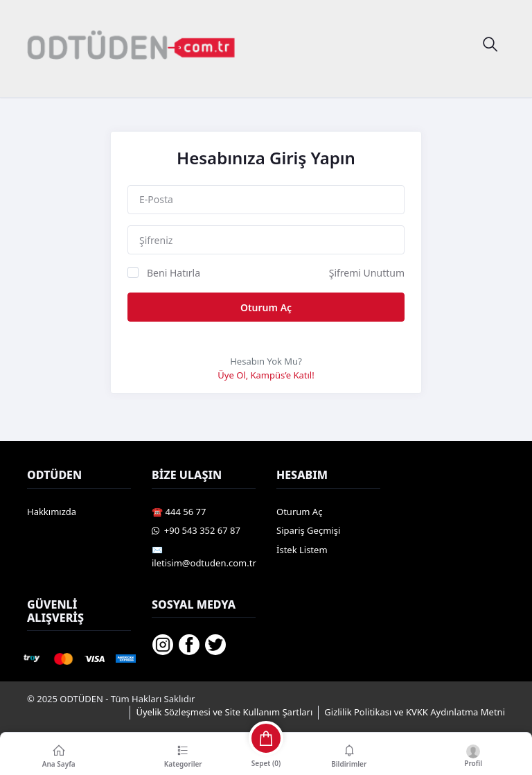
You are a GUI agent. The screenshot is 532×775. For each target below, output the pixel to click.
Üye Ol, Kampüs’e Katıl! (266, 375)
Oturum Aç (266, 307)
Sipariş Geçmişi (308, 530)
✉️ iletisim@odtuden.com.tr (204, 557)
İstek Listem (302, 550)
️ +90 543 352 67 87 (196, 530)
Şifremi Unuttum (367, 273)
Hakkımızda (52, 512)
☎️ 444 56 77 (179, 512)
